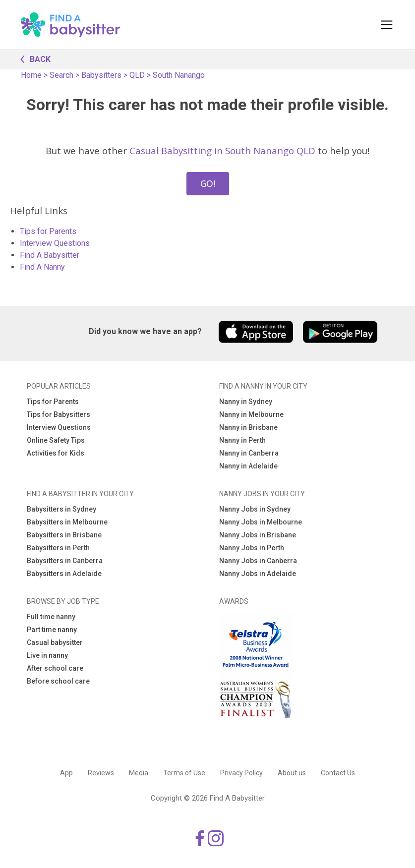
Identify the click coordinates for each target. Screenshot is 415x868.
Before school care (58, 681)
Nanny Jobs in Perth (252, 548)
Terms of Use (184, 773)
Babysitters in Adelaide (64, 574)
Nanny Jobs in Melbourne (261, 522)
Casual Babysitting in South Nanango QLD (222, 150)
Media (139, 773)
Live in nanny (47, 655)
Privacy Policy (241, 773)
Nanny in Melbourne (251, 414)
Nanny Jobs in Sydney (255, 509)
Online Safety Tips (56, 440)
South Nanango (179, 75)
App (66, 773)
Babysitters (101, 75)
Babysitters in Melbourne (67, 522)
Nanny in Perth (242, 440)
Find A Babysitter (50, 255)
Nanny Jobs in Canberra (258, 561)
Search (61, 75)
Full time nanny (51, 617)
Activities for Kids (56, 453)
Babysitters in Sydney (61, 509)
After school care (55, 668)
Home (31, 75)
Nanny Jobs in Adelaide (258, 574)
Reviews (101, 773)
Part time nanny (52, 630)
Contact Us (338, 773)
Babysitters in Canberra (65, 561)
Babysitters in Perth (58, 548)
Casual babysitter (55, 642)
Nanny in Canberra (249, 453)
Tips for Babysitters (59, 414)
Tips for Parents (48, 231)
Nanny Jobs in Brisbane (258, 535)
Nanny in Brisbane (248, 427)
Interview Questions (55, 243)
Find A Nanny (42, 267)
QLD (137, 75)
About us (292, 773)
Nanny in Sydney (246, 402)
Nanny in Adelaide (248, 466)
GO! (208, 183)
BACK (33, 58)
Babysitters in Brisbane (64, 535)
